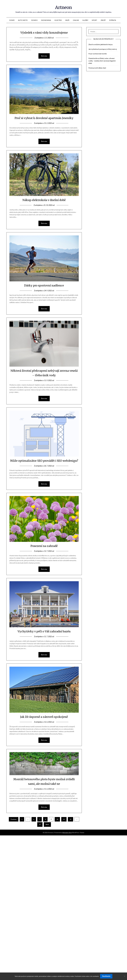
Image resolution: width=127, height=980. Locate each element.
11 (64, 825)
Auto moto (23, 20)
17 (40, 830)
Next (47, 830)
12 (70, 825)
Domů (12, 20)
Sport (94, 20)
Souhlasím (106, 976)
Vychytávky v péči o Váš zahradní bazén (44, 637)
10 (57, 825)
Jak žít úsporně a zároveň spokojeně (44, 722)
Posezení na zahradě (44, 551)
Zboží (103, 20)
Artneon (63, 7)
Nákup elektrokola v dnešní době (44, 200)
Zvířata (113, 20)
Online (76, 20)
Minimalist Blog (67, 838)
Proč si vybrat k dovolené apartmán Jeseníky (44, 118)
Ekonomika (46, 20)
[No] (124, 976)
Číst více (44, 56)
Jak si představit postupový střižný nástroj (103, 49)
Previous (14, 825)
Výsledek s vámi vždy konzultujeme (44, 32)
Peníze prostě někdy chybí (97, 68)
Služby (85, 20)
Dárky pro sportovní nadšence (44, 286)
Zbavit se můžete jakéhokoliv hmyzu (100, 44)
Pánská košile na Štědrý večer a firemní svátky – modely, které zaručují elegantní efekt (102, 61)
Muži (67, 20)
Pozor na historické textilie (98, 54)
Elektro (58, 20)
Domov (34, 20)
